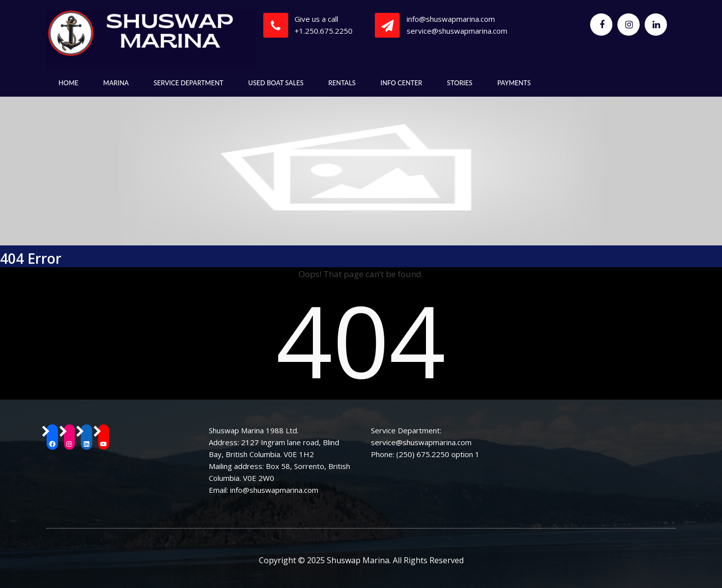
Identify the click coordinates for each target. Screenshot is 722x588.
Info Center (401, 83)
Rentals (342, 83)
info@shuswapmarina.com (451, 19)
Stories (459, 83)
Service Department (189, 83)
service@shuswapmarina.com (457, 31)
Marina (116, 83)
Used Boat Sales (276, 83)
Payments (514, 83)
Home (68, 83)
